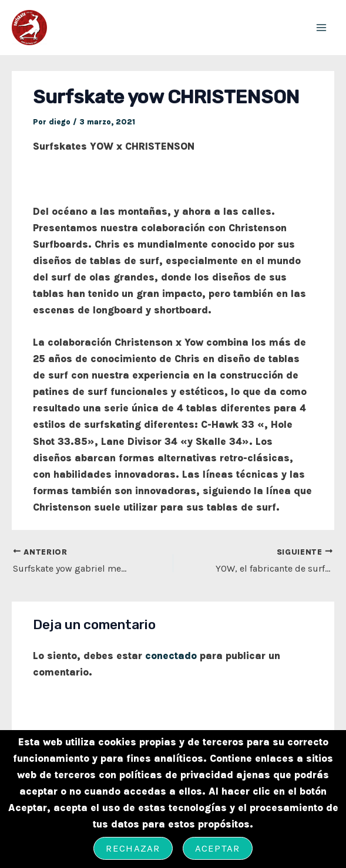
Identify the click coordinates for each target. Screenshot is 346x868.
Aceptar (218, 848)
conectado (171, 656)
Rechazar (133, 848)
